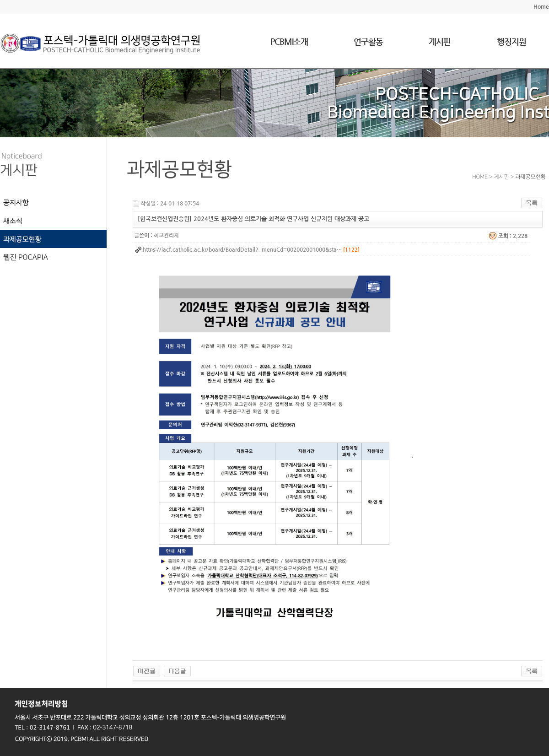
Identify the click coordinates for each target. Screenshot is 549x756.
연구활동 (368, 41)
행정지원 (511, 41)
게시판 (440, 41)
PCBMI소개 (289, 41)
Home (541, 6)
